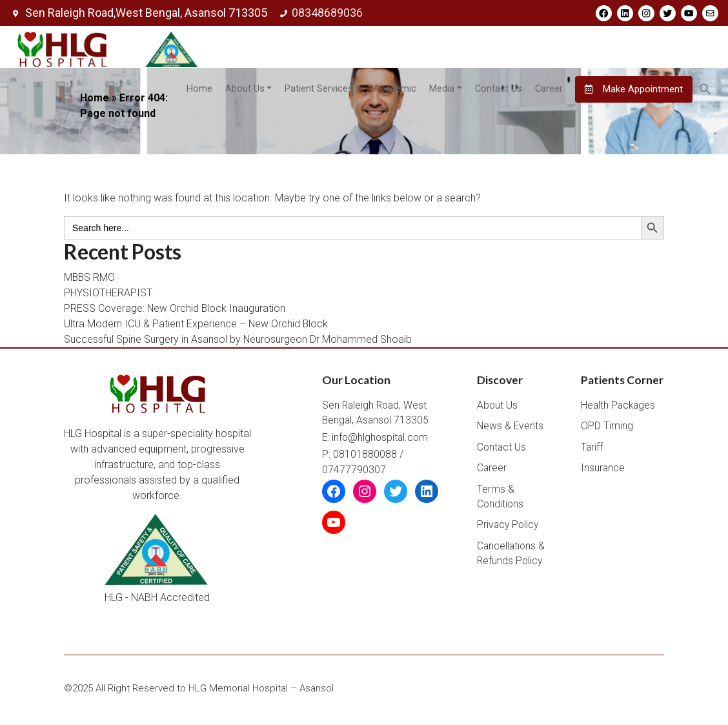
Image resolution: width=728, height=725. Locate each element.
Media (441, 89)
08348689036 (320, 13)
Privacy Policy (508, 528)
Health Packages (618, 409)
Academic (394, 89)
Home (199, 89)
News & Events (510, 429)
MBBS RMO (90, 280)
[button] (705, 90)
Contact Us (498, 89)
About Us (244, 89)
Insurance (603, 471)
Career (548, 89)
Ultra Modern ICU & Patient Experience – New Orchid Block (197, 326)
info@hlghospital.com (380, 441)
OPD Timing (607, 429)
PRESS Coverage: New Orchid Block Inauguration (175, 311)
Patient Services (319, 89)
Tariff (592, 451)
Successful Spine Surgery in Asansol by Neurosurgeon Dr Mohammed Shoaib (238, 342)
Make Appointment (634, 90)
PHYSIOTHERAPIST (108, 295)
